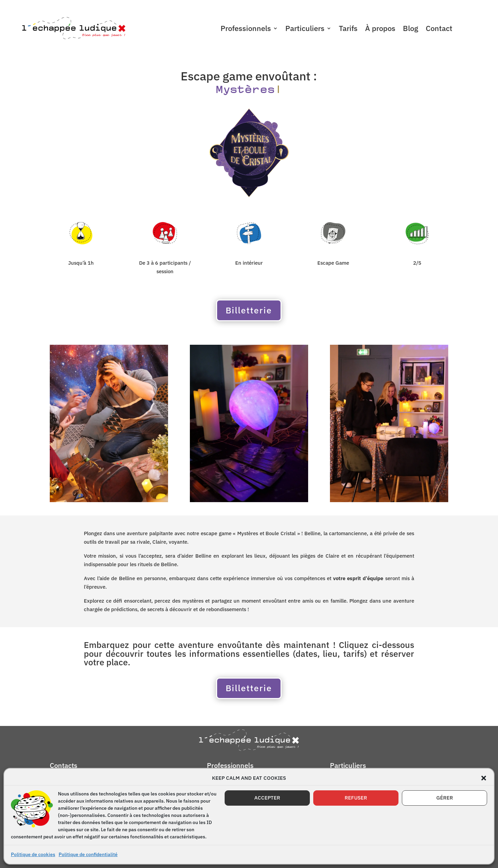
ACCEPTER (267, 798)
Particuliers (305, 29)
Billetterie (249, 310)
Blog (411, 29)
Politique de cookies (33, 854)
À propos (380, 29)
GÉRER (445, 798)
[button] (484, 778)
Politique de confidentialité (88, 854)
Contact (439, 29)
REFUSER (356, 798)
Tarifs (348, 29)
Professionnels (246, 29)
